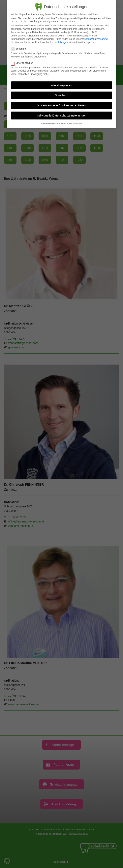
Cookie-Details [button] (47, 123)
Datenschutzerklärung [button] (63, 123)
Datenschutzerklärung (96, 39)
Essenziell (20, 49)
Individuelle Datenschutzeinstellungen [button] (61, 115)
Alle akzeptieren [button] (61, 85)
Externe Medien (23, 63)
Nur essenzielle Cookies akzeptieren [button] (61, 105)
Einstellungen (61, 42)
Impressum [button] (77, 123)
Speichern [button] (62, 95)
